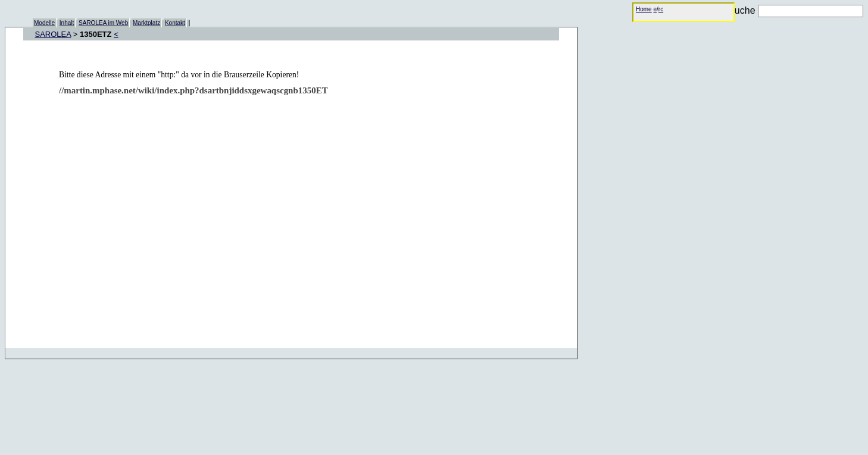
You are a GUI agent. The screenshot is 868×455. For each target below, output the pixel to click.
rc (661, 9)
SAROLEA (53, 34)
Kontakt (175, 23)
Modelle (44, 23)
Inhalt (67, 23)
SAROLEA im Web (103, 23)
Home (644, 9)
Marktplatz (146, 23)
